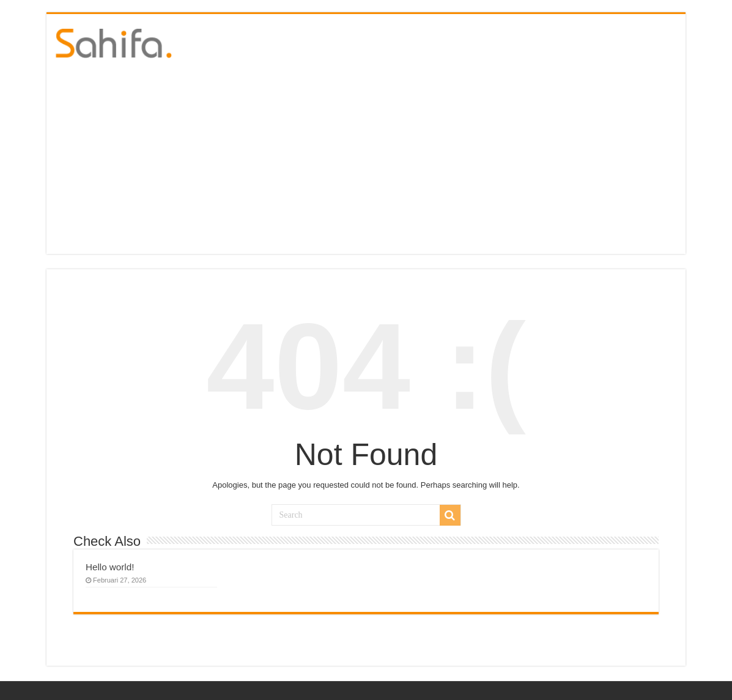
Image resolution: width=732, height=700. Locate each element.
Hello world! (110, 567)
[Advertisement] (366, 162)
